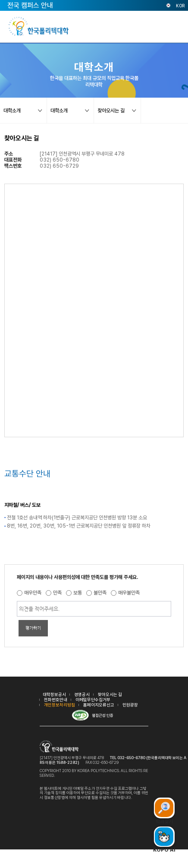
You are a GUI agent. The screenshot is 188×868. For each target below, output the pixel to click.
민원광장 (130, 705)
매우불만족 (129, 593)
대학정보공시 (54, 694)
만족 (57, 593)
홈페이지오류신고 (99, 705)
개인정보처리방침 (60, 705)
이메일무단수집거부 (93, 699)
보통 (78, 593)
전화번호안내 (56, 699)
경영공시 (82, 694)
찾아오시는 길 (110, 694)
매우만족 (33, 593)
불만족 (100, 593)
